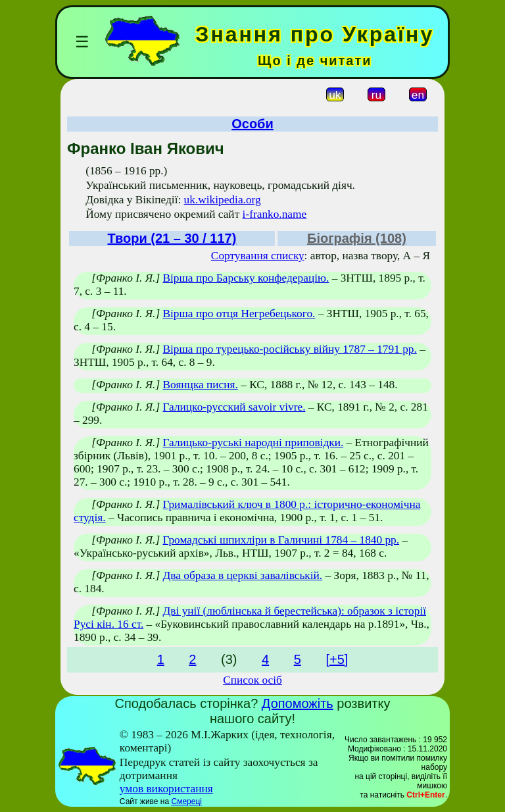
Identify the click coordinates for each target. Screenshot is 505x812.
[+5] (337, 659)
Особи (252, 124)
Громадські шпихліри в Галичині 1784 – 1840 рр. (281, 540)
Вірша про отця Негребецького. (239, 314)
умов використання (166, 789)
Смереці (186, 801)
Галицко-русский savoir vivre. (234, 407)
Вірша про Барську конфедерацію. (246, 278)
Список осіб (252, 680)
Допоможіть (298, 703)
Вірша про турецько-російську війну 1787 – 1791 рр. (289, 349)
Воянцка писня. (200, 385)
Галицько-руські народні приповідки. (253, 443)
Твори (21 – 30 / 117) (172, 238)
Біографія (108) (357, 238)
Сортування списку (258, 256)
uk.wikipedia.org (223, 200)
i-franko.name (275, 214)
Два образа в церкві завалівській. (242, 575)
